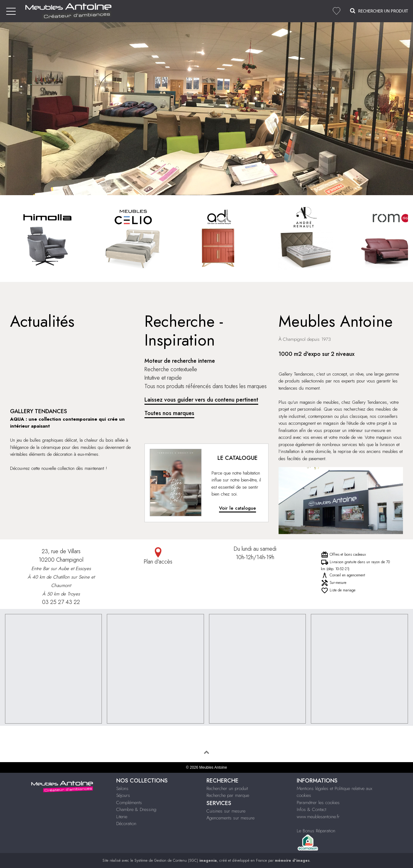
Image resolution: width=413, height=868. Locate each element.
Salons (122, 788)
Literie (122, 817)
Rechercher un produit (227, 788)
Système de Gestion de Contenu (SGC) (176, 860)
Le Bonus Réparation (316, 831)
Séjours (123, 795)
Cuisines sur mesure (226, 811)
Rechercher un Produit (379, 11)
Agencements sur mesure (230, 818)
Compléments (129, 803)
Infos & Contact (311, 809)
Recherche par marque (228, 795)
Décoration (126, 824)
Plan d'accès (158, 556)
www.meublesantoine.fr (318, 817)
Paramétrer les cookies (318, 803)
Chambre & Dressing (136, 809)
